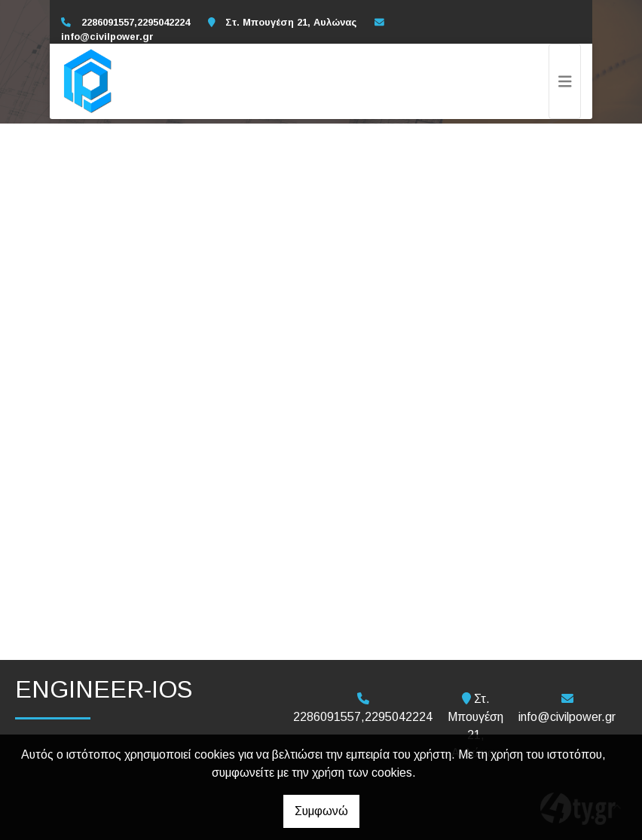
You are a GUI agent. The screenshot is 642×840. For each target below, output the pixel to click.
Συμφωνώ (321, 811)
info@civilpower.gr (107, 37)
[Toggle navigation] (565, 81)
